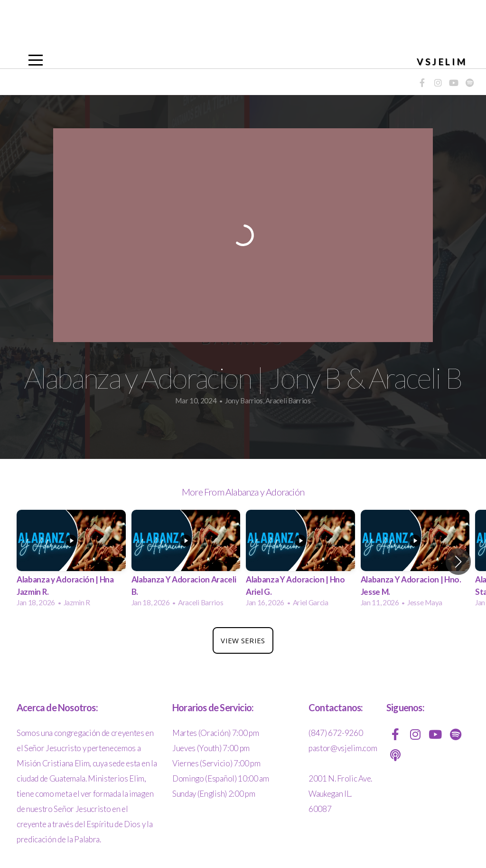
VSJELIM (442, 62)
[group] (71, 561)
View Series (243, 640)
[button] (458, 562)
